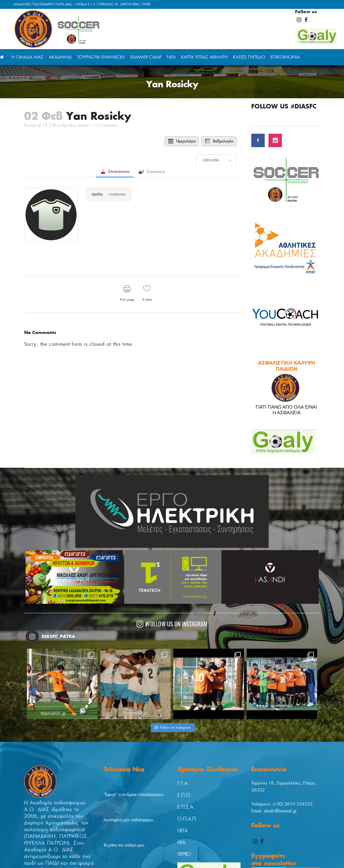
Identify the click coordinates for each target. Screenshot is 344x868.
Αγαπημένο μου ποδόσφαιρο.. (129, 752)
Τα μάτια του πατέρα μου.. (125, 777)
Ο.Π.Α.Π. (187, 751)
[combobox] (216, 161)
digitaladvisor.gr (165, 860)
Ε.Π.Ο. (184, 727)
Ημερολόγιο (182, 141)
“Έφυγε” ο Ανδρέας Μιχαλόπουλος (133, 726)
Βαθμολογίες (219, 141)
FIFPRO (184, 786)
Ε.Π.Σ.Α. (186, 739)
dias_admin (79, 125)
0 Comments (106, 125)
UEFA (183, 762)
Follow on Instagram (173, 660)
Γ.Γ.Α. (183, 715)
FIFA (181, 774)
